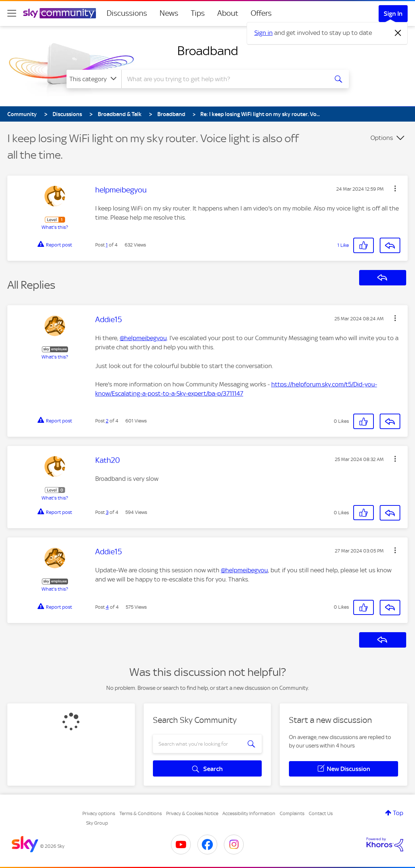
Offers (261, 13)
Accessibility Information (249, 813)
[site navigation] (12, 13)
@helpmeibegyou (143, 338)
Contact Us (321, 813)
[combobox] (224, 79)
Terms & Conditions (141, 813)
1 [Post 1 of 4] (107, 245)
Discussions (127, 13)
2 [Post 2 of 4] (107, 421)
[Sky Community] (60, 13)
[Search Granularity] (94, 79)
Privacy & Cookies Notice (192, 813)
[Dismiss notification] (398, 33)
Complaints (292, 813)
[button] (395, 188)
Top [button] (398, 813)
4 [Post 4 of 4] (107, 607)
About (228, 13)
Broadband (208, 51)
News (169, 13)
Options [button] (382, 138)
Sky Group (97, 823)
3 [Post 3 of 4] (107, 512)
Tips (198, 13)
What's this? (55, 227)
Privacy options (99, 813)
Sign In (393, 14)
